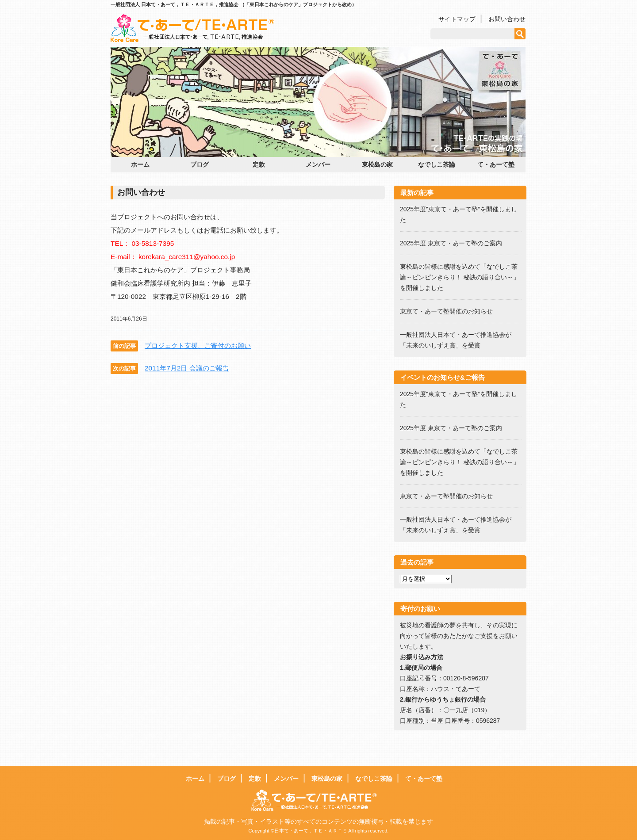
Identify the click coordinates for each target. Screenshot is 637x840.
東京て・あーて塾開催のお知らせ (446, 311)
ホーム (140, 164)
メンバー (318, 164)
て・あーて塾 (496, 164)
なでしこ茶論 (437, 164)
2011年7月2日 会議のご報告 (187, 368)
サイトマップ (457, 19)
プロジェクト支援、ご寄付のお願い (198, 346)
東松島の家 (377, 164)
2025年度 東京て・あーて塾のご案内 (454, 243)
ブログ (200, 164)
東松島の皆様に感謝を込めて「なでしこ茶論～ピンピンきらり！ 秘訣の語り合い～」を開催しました (460, 277)
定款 (259, 164)
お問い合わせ (507, 19)
